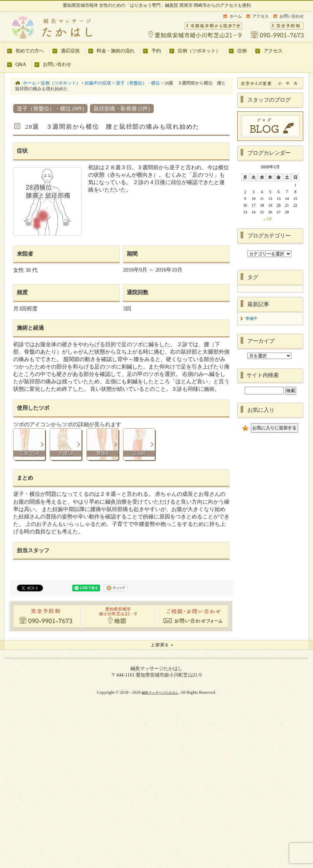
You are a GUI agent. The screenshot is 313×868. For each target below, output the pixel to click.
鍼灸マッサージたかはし (160, 693)
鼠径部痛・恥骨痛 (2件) (122, 109)
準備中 (251, 318)
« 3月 (268, 219)
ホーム (236, 16)
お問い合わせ (292, 16)
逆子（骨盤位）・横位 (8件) (50, 109)
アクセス (261, 16)
